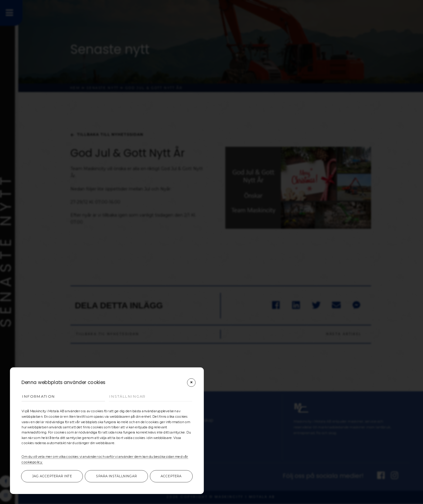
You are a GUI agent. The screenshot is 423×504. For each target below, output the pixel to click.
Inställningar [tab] (129, 396)
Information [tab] (40, 396)
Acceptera (171, 476)
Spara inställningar (116, 476)
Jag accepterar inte (52, 476)
